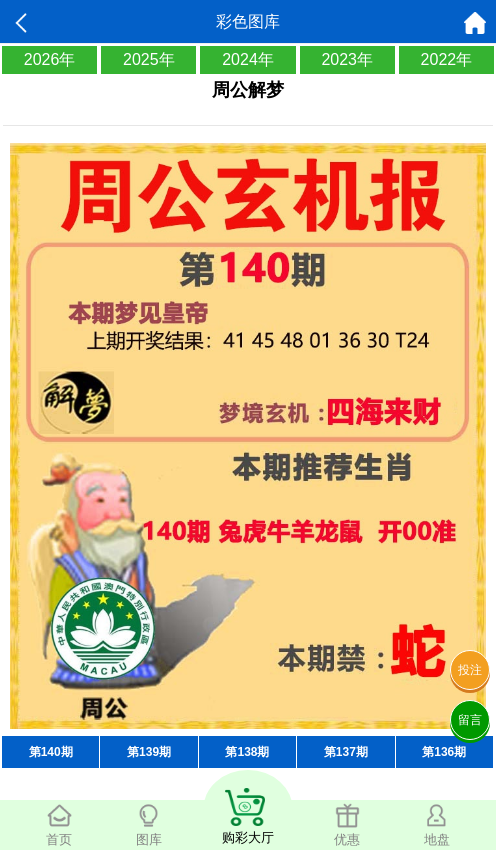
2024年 (248, 59)
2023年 (347, 59)
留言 (470, 720)
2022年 (447, 59)
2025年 (149, 59)
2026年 (50, 59)
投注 (470, 670)
